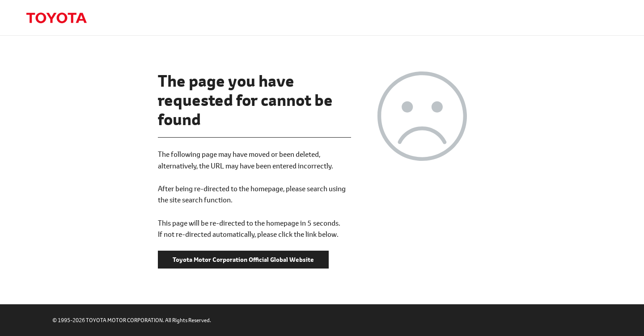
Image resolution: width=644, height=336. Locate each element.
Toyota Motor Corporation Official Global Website (56, 18)
